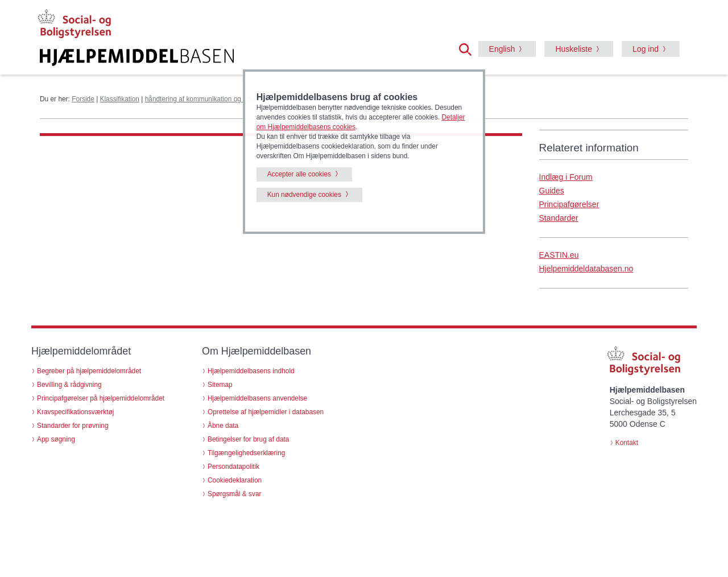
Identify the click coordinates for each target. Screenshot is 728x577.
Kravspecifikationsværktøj (75, 412)
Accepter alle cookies (299, 174)
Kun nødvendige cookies (304, 195)
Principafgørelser (569, 204)
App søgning (56, 439)
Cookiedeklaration (235, 480)
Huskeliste (574, 49)
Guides (552, 191)
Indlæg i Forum (566, 177)
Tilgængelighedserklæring (246, 453)
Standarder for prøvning (73, 426)
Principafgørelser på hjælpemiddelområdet (101, 398)
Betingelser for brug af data (248, 439)
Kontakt (627, 443)
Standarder (559, 218)
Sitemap (220, 385)
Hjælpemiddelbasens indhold (251, 371)
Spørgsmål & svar (235, 494)
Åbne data (223, 426)
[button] (469, 48)
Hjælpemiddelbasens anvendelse (257, 398)
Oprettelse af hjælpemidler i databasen (266, 412)
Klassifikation (120, 99)
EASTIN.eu (559, 255)
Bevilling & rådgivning (69, 385)
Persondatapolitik (233, 467)
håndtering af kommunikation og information (211, 99)
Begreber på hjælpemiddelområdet (89, 371)
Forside (83, 99)
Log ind (646, 49)
